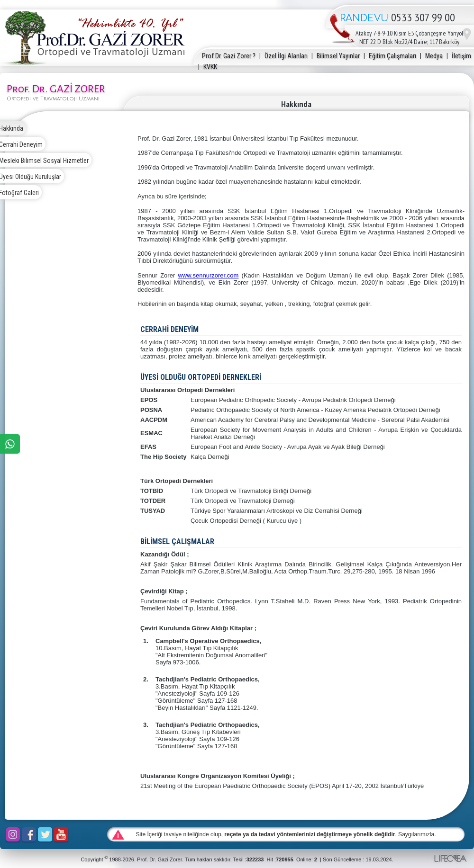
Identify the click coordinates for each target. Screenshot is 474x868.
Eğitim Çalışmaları (392, 56)
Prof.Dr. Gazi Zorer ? (229, 56)
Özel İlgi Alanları (286, 56)
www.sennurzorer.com (208, 275)
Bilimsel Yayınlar (338, 56)
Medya (434, 56)
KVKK (210, 67)
